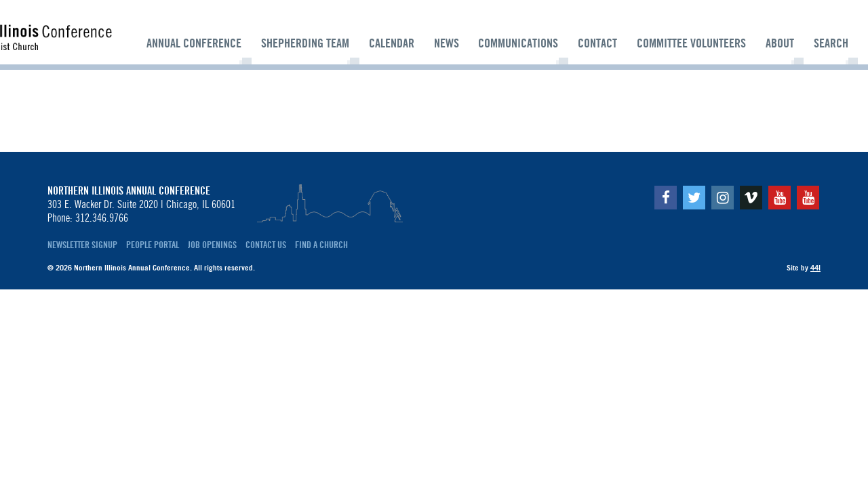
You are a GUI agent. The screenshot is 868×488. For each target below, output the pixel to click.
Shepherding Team (305, 43)
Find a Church (321, 245)
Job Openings (212, 245)
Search (831, 43)
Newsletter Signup (82, 245)
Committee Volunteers (691, 43)
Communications (518, 43)
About (780, 43)
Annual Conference (194, 43)
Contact (597, 43)
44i (815, 268)
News (447, 43)
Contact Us (266, 245)
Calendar (392, 43)
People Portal (153, 245)
